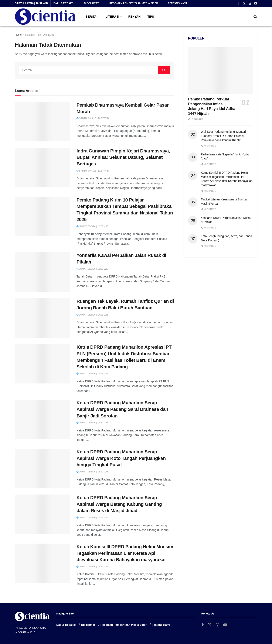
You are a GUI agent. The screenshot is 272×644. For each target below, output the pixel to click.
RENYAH (135, 17)
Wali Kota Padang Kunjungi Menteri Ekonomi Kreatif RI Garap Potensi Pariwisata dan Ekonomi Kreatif (223, 136)
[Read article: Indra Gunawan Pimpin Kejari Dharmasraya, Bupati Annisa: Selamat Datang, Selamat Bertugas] (42, 168)
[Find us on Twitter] (210, 625)
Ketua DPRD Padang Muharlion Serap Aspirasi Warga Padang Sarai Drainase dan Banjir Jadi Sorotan (122, 409)
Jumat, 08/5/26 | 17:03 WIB (92, 315)
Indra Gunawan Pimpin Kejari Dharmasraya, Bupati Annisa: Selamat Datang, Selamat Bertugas (123, 157)
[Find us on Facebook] (203, 625)
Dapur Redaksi (64, 3)
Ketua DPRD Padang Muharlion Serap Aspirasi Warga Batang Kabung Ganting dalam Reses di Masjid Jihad (119, 504)
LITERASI (112, 17)
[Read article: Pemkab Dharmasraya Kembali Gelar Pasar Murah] (42, 122)
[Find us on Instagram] (217, 625)
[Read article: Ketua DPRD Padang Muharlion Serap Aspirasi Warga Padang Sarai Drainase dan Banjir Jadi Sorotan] (42, 419)
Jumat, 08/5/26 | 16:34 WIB (92, 423)
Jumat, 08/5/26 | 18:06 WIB (92, 226)
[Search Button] (255, 17)
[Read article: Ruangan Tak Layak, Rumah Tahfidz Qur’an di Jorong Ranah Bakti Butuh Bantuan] (42, 318)
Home (18, 35)
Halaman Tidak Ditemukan (40, 35)
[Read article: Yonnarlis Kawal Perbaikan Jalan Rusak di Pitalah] (42, 272)
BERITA (91, 17)
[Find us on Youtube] (225, 625)
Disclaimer (92, 3)
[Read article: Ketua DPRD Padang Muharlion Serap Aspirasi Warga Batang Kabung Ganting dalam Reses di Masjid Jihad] (42, 514)
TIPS (151, 17)
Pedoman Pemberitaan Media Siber (134, 3)
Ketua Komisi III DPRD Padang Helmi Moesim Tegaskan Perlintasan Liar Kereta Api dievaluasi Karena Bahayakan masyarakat (125, 553)
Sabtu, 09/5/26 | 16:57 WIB (93, 118)
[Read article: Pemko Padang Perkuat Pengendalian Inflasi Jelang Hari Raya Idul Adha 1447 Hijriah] (220, 70)
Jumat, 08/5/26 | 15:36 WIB (92, 517)
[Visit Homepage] (46, 17)
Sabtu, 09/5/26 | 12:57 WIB (93, 171)
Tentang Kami (177, 3)
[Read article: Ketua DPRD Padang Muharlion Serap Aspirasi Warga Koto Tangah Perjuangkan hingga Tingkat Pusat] (42, 468)
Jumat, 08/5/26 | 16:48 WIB (92, 373)
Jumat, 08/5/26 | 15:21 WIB (92, 566)
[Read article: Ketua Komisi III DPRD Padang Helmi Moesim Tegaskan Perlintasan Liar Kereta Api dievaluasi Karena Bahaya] (42, 563)
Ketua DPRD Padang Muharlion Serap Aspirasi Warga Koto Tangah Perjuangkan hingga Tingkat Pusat (121, 458)
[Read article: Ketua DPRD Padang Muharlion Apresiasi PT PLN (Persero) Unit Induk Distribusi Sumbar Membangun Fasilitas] (42, 364)
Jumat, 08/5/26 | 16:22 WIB (92, 472)
